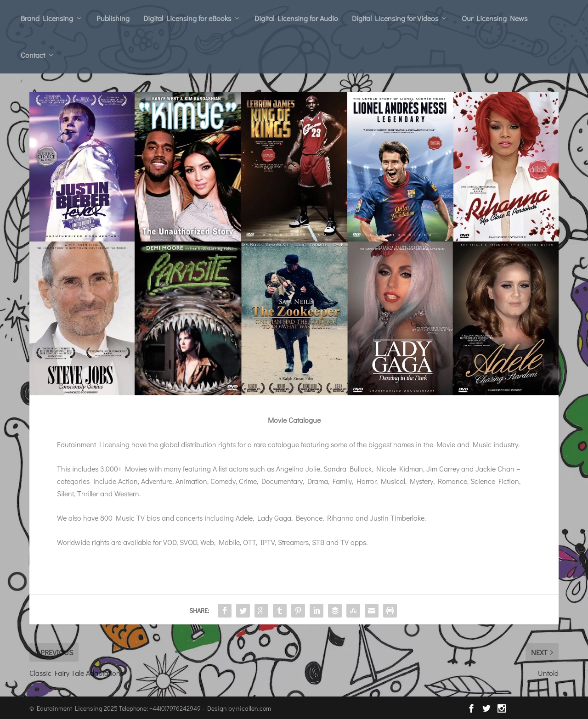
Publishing (113, 18)
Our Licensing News (495, 18)
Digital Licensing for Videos (395, 18)
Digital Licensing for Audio (296, 18)
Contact (33, 55)
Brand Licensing (47, 18)
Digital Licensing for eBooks (187, 18)
